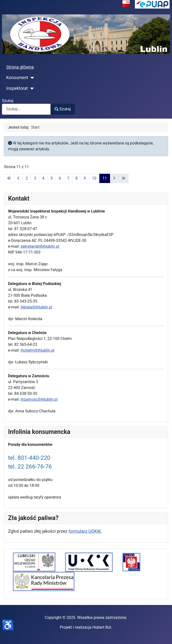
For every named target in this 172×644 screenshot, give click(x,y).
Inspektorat (17, 88)
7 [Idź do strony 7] (68, 178)
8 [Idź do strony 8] (76, 178)
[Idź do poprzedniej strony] (18, 178)
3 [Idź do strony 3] (35, 178)
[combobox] (26, 109)
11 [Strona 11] (105, 178)
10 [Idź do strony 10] (94, 178)
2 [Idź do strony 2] (27, 178)
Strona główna (20, 67)
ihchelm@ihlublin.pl (37, 350)
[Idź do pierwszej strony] (9, 178)
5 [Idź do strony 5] (52, 178)
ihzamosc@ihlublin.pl (39, 399)
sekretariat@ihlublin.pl (40, 246)
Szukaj (8, 101)
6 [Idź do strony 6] (60, 178)
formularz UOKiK (85, 531)
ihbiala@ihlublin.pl (36, 307)
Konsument (17, 78)
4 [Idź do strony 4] (43, 178)
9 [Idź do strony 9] (85, 178)
